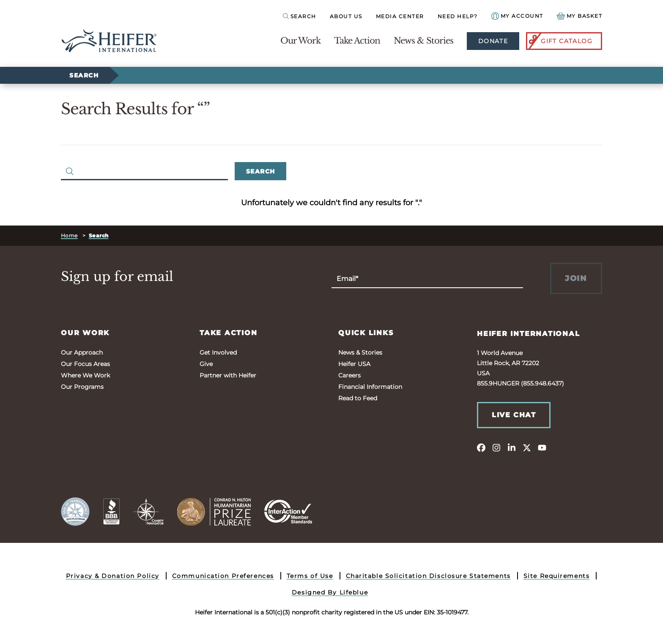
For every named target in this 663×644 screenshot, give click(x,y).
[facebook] (481, 447)
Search (84, 75)
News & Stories (423, 41)
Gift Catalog (560, 41)
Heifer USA (354, 364)
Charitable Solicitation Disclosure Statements (428, 576)
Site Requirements (557, 576)
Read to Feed (358, 398)
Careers (349, 375)
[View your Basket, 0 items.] (580, 16)
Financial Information (370, 387)
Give (206, 364)
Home (69, 235)
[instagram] (496, 447)
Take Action (357, 41)
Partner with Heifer (228, 375)
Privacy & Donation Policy (113, 576)
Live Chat (514, 415)
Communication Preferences (223, 576)
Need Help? (458, 16)
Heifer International (529, 334)
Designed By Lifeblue (330, 592)
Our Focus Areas (85, 364)
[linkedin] (512, 447)
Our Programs (82, 387)
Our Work (300, 41)
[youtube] (542, 447)
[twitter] (527, 447)
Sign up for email (117, 277)
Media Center (400, 16)
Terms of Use (310, 576)
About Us (346, 16)
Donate (493, 41)
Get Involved (218, 352)
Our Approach (82, 352)
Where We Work (85, 375)
